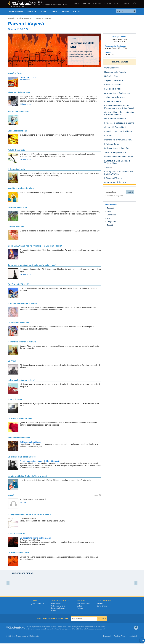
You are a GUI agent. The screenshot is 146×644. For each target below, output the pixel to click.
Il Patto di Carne (15, 399)
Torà (75, 629)
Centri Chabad (102, 606)
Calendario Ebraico (58, 606)
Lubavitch (53, 627)
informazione (90, 629)
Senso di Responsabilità (19, 438)
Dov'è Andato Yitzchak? (19, 284)
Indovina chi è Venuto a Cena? (22, 380)
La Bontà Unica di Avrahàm (20, 419)
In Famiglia (31, 11)
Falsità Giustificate (16, 150)
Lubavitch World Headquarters (94, 627)
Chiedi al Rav (86, 3)
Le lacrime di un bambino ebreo (22, 457)
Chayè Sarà (112, 222)
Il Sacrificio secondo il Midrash (22, 342)
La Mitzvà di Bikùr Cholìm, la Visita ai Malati (28, 476)
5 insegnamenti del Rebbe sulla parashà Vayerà (29, 514)
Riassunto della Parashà (19, 92)
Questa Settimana (15, 11)
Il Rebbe (65, 11)
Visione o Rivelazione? (18, 208)
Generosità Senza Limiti (19, 323)
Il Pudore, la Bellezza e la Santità (23, 303)
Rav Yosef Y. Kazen (59, 629)
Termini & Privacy (120, 636)
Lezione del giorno (58, 608)
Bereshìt (110, 208)
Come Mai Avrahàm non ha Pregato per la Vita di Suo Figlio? (35, 246)
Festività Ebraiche (83, 604)
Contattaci (133, 636)
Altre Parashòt (26, 18)
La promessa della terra (19, 553)
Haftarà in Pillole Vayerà (19, 112)
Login (76, 3)
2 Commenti (25, 80)
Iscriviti (54, 610)
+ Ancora (77, 11)
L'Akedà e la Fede (16, 227)
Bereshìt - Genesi (44, 18)
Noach (110, 211)
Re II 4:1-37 (110, 54)
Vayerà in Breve (15, 73)
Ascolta (23, 502)
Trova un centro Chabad (102, 3)
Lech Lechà (112, 215)
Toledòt (110, 225)
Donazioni (118, 3)
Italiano (127, 3)
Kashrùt (79, 606)
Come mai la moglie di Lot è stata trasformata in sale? (32, 265)
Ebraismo (54, 11)
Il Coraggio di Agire (17, 169)
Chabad (47, 627)
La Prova (12, 361)
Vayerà (11, 495)
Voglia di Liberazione (17, 131)
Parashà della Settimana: (115, 46)
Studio (43, 11)
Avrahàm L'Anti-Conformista (21, 188)
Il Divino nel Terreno (17, 534)
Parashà (12, 18)
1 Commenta (25, 104)
